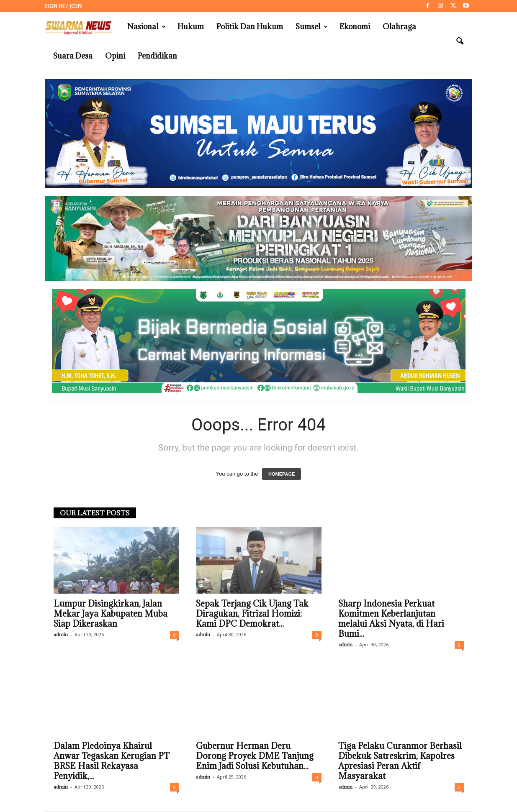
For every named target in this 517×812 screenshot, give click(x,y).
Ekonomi (355, 27)
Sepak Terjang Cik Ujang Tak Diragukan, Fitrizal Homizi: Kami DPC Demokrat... (252, 614)
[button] (460, 41)
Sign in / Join (63, 6)
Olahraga (399, 27)
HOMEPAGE (282, 474)
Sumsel (312, 27)
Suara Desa (73, 56)
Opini (115, 56)
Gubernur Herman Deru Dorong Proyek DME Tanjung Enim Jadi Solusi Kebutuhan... (255, 756)
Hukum (191, 27)
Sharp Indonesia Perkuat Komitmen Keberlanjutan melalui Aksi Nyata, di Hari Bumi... (391, 619)
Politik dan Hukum (250, 27)
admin (61, 634)
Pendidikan (157, 56)
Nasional (147, 27)
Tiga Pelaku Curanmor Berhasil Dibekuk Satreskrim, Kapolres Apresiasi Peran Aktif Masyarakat (400, 761)
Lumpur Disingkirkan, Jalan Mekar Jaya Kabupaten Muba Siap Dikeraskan (111, 614)
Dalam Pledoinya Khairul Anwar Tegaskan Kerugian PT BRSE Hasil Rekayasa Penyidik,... (112, 761)
